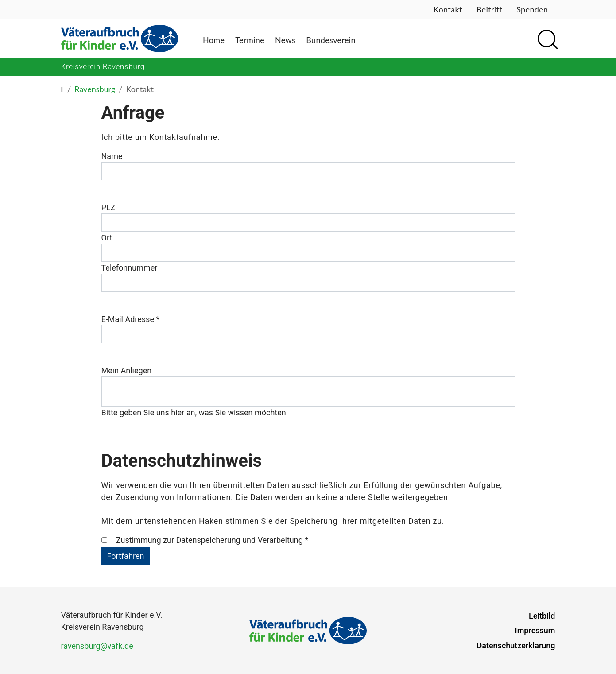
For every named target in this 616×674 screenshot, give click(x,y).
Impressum (535, 630)
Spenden (532, 9)
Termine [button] (250, 40)
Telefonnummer (130, 268)
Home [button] (214, 40)
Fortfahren (126, 556)
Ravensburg (95, 89)
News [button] (285, 40)
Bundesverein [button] (331, 40)
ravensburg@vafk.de (97, 646)
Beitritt (489, 9)
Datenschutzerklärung (516, 645)
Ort (107, 238)
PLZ (108, 207)
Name (112, 156)
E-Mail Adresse (131, 319)
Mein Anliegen (127, 370)
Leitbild (542, 616)
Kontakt (448, 9)
